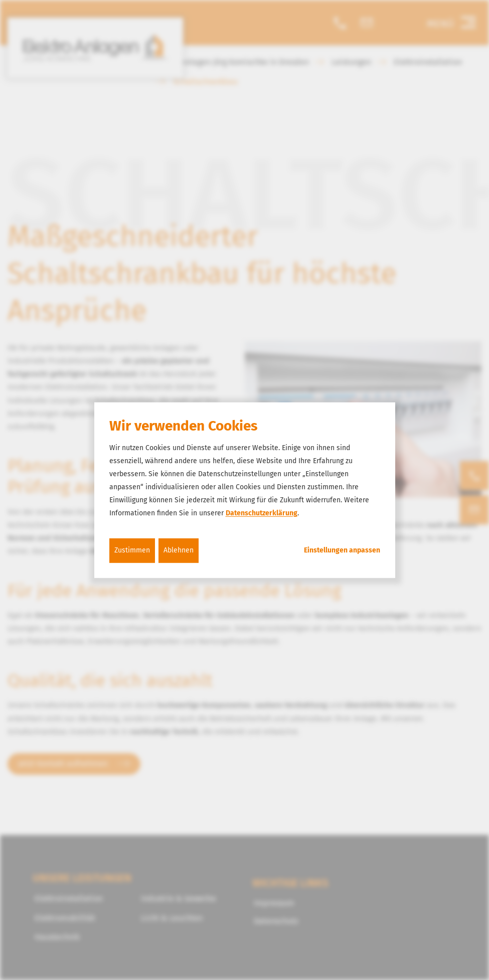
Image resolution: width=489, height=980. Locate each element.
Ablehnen (179, 550)
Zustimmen (132, 550)
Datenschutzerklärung (262, 513)
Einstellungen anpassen (342, 550)
